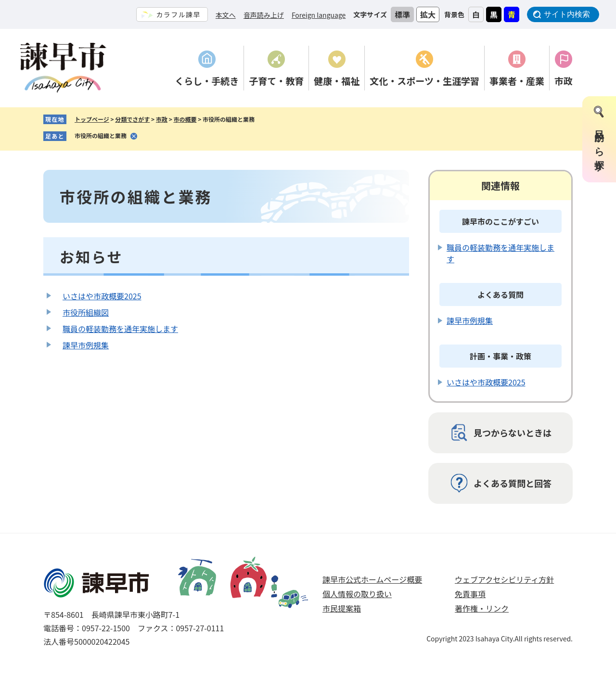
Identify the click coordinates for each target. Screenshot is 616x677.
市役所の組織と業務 (101, 135)
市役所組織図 (86, 312)
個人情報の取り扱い (357, 594)
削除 (134, 136)
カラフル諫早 (178, 14)
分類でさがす (132, 119)
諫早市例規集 (86, 345)
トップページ (92, 119)
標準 (402, 14)
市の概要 (185, 119)
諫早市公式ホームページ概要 (372, 579)
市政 (162, 119)
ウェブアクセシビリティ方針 (504, 579)
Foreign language (319, 15)
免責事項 (470, 594)
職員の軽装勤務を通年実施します (120, 329)
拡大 (428, 14)
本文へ (226, 15)
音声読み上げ (264, 15)
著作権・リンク (482, 608)
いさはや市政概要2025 (102, 296)
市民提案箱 (342, 608)
